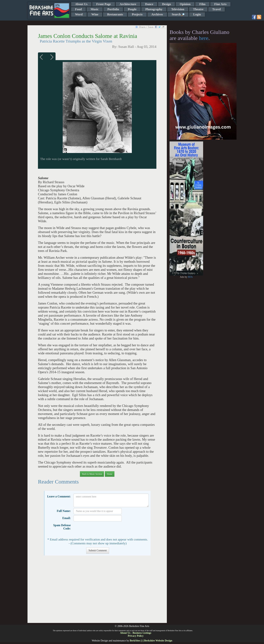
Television (178, 9)
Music (95, 9)
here (204, 38)
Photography (154, 9)
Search (178, 14)
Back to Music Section (92, 474)
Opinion (185, 4)
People (132, 9)
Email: (67, 518)
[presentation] (101, 529)
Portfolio (113, 9)
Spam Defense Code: (62, 527)
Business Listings (142, 633)
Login (197, 14)
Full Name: (64, 511)
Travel (217, 9)
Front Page (103, 4)
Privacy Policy (136, 636)
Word (79, 14)
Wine (95, 14)
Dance (149, 4)
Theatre (198, 9)
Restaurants (115, 14)
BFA (190, 277)
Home (110, 474)
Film (202, 4)
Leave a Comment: (59, 496)
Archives (157, 14)
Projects (137, 14)
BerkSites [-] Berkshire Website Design (151, 641)
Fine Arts (220, 4)
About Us (81, 4)
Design (166, 4)
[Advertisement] (97, 591)
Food (78, 9)
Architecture (128, 4)
